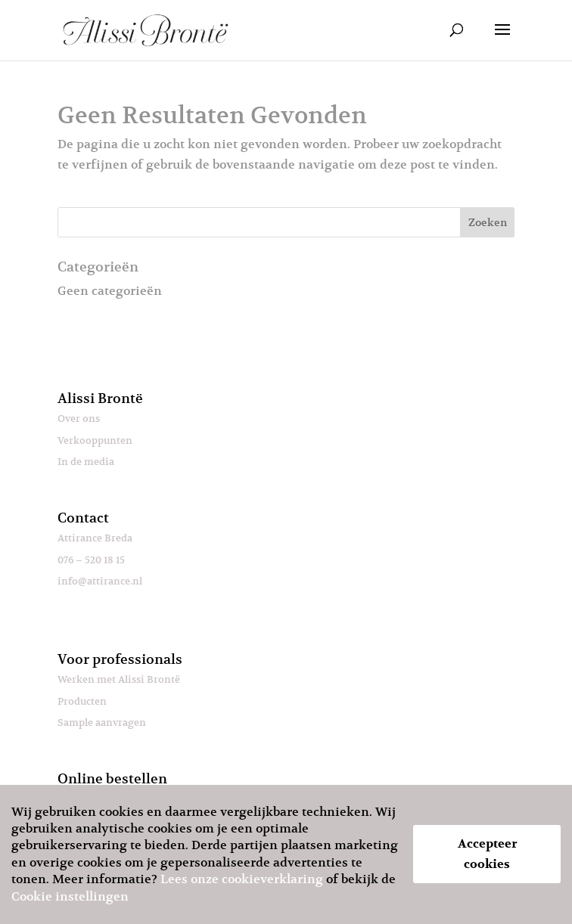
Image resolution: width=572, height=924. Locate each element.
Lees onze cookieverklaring (242, 879)
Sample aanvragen (102, 722)
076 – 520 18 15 (91, 560)
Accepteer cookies (487, 854)
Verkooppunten (95, 440)
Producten (82, 701)
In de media (86, 462)
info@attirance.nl (100, 581)
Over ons (79, 419)
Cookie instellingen (70, 897)
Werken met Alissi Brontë (119, 679)
